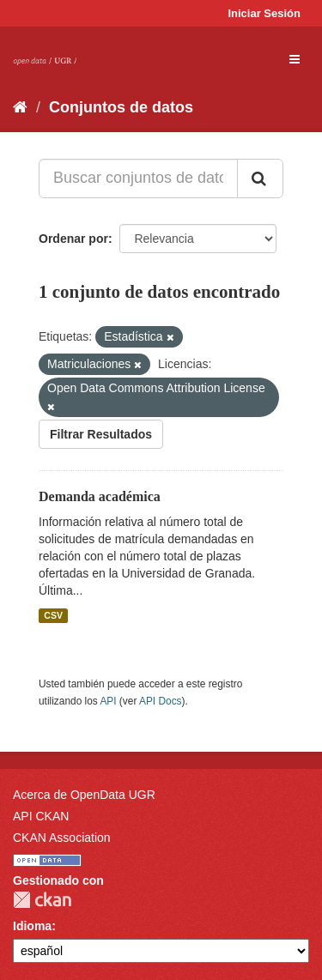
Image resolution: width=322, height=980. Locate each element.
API (108, 701)
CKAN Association (62, 838)
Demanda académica (100, 496)
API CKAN (41, 816)
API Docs (161, 701)
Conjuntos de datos (121, 107)
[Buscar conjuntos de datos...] (138, 178)
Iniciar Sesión (264, 13)
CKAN (42, 900)
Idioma (32, 926)
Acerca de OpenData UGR (84, 795)
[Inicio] (20, 107)
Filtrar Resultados (101, 434)
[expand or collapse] (295, 59)
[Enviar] (260, 178)
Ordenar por (73, 239)
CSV (53, 615)
